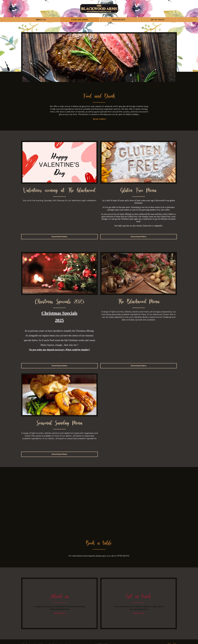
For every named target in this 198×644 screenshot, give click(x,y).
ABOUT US (41, 20)
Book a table (99, 119)
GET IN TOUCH (157, 20)
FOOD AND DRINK (80, 20)
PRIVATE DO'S (119, 20)
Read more (60, 613)
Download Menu (59, 237)
